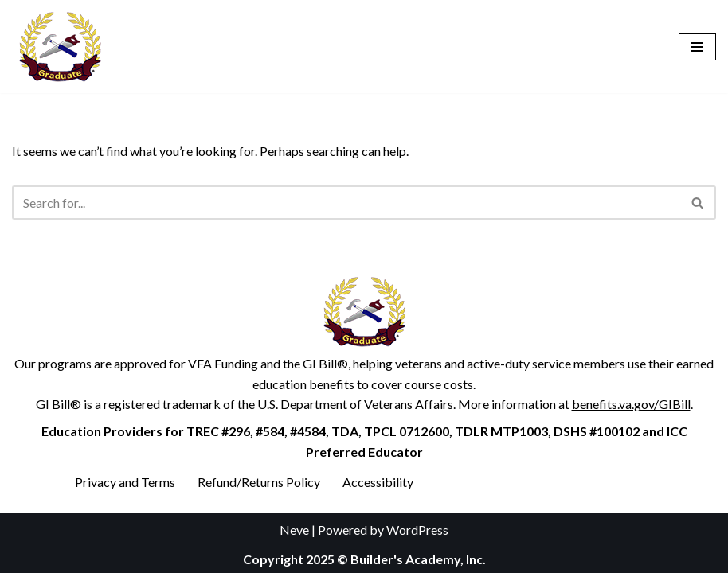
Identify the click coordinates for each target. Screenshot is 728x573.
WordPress (417, 530)
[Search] (346, 203)
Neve (294, 530)
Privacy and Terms (125, 482)
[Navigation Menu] (697, 47)
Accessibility (378, 482)
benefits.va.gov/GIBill (631, 404)
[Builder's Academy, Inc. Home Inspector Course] (60, 47)
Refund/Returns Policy (259, 482)
